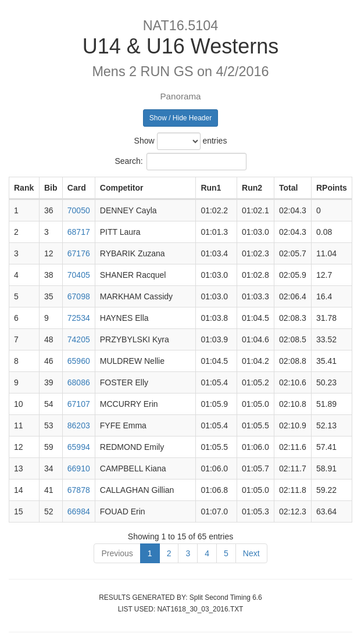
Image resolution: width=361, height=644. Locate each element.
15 (19, 511)
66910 (79, 468)
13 (19, 468)
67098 (79, 296)
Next (251, 553)
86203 (79, 425)
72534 (79, 318)
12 (19, 447)
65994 (79, 447)
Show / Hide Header (180, 118)
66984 (79, 511)
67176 (79, 253)
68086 (79, 382)
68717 (79, 232)
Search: (180, 162)
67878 (79, 490)
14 (19, 490)
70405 (79, 275)
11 (19, 425)
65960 (79, 361)
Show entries (181, 141)
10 (19, 404)
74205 (79, 339)
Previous (117, 553)
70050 (79, 210)
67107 (79, 404)
